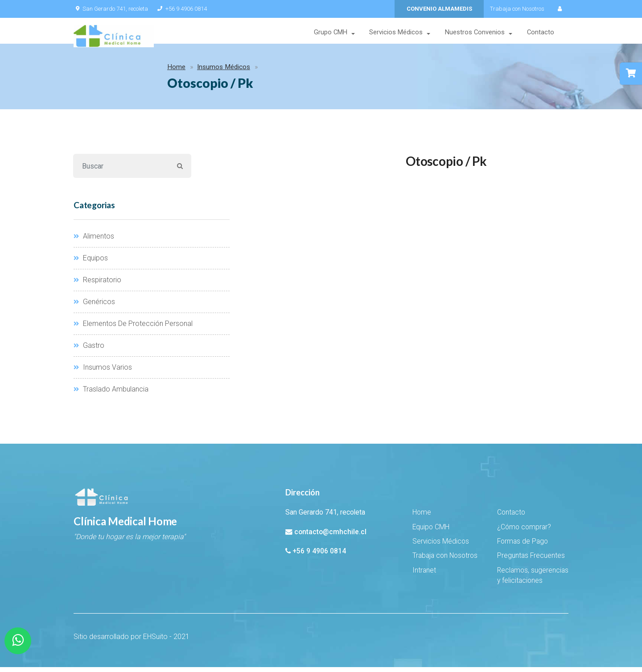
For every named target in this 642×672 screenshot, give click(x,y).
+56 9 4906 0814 (180, 9)
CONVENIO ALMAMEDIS (439, 9)
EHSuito (155, 641)
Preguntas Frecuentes (531, 561)
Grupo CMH (330, 33)
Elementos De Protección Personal (133, 329)
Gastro (89, 351)
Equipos (91, 263)
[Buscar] (121, 171)
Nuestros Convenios (475, 33)
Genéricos (94, 307)
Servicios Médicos (396, 33)
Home (89, 72)
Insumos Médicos (137, 72)
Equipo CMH (431, 532)
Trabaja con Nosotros (517, 9)
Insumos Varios (103, 373)
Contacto (541, 33)
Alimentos (94, 241)
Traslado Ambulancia (111, 394)
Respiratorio (97, 285)
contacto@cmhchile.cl (330, 537)
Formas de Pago (523, 547)
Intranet (424, 576)
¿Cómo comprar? (524, 532)
